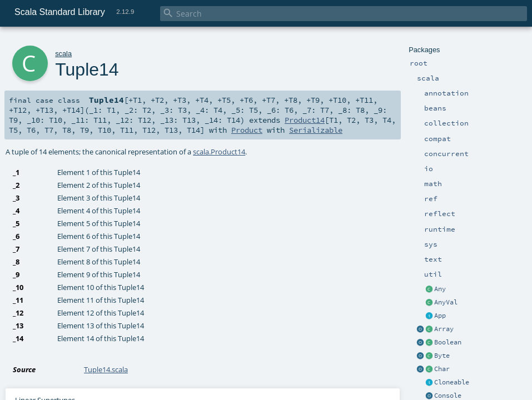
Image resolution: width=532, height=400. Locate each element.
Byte (442, 356)
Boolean (448, 342)
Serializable (316, 130)
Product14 (305, 120)
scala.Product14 (219, 152)
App (440, 316)
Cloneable (452, 382)
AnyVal (446, 302)
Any (440, 289)
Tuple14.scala (106, 369)
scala (63, 54)
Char (442, 369)
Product (247, 130)
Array (444, 329)
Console (448, 396)
